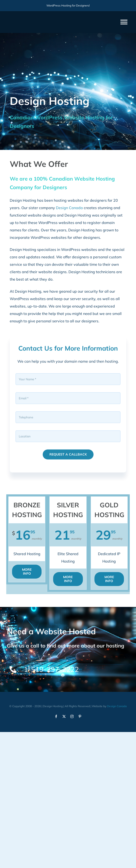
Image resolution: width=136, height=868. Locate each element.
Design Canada (69, 208)
